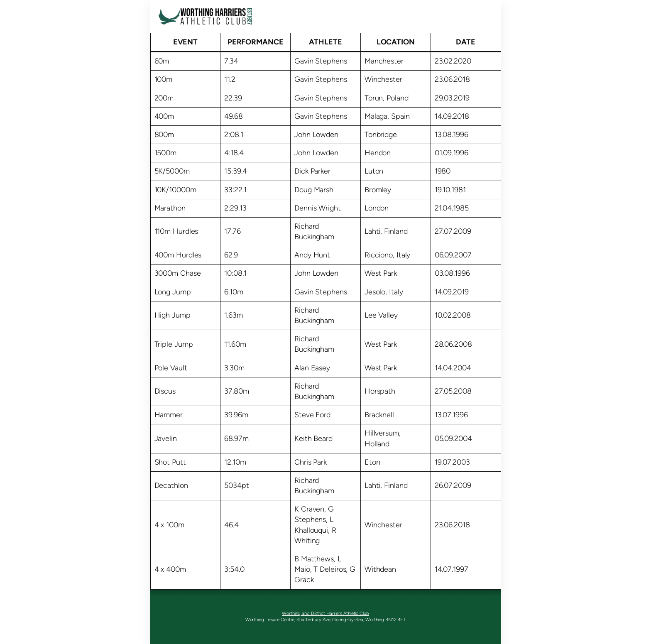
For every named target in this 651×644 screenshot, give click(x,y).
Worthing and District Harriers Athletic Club (325, 613)
